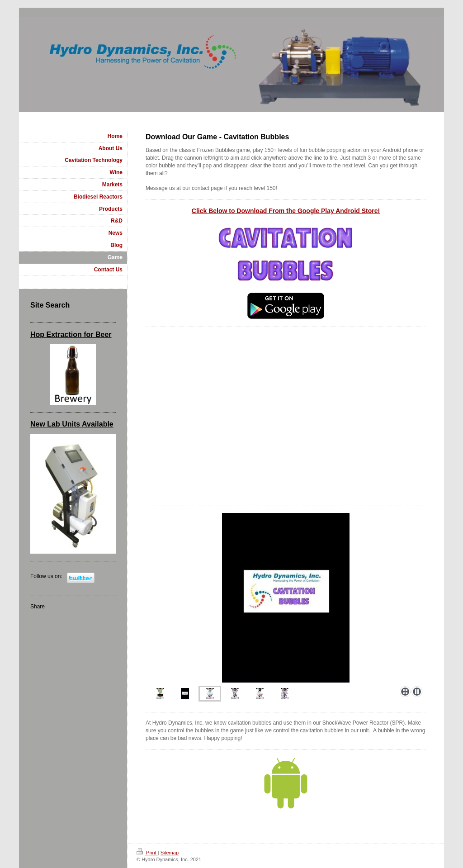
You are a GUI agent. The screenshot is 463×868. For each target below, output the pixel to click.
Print (147, 853)
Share (38, 607)
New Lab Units (55, 424)
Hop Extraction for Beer (71, 334)
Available (97, 424)
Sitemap (170, 853)
